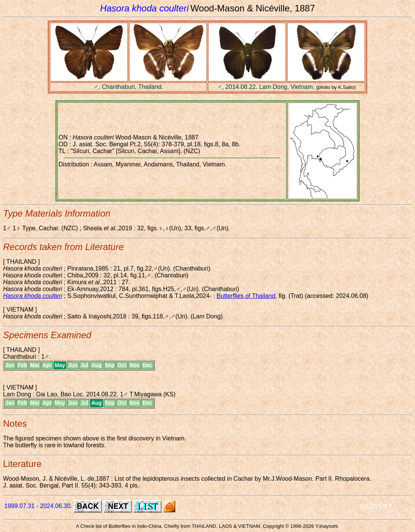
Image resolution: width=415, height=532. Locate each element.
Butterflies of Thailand (246, 296)
